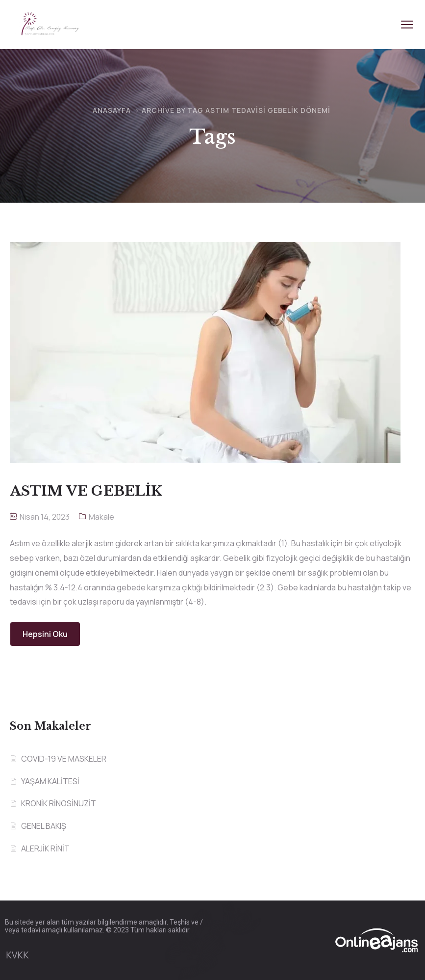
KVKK (17, 955)
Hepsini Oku (45, 634)
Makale (101, 517)
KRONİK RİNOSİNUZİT (59, 803)
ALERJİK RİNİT (45, 848)
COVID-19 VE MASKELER (64, 759)
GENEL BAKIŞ (44, 826)
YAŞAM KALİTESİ (50, 781)
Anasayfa (112, 110)
